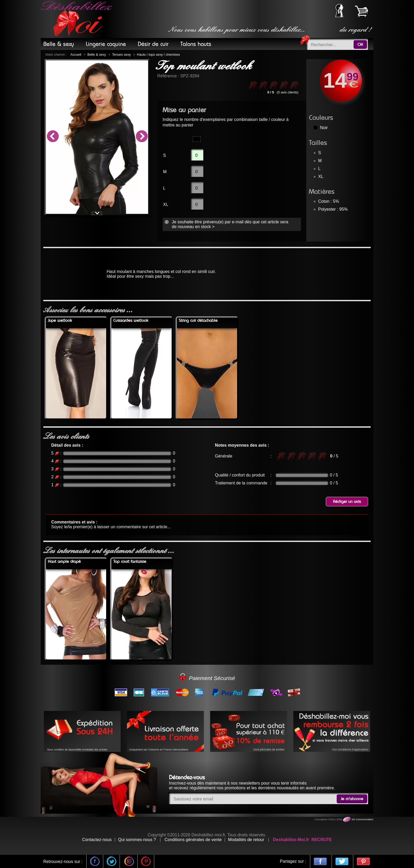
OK (360, 45)
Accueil (76, 55)
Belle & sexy (97, 55)
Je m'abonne (352, 799)
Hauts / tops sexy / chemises (159, 55)
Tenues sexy (121, 55)
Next (142, 137)
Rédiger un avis (347, 502)
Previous (53, 137)
